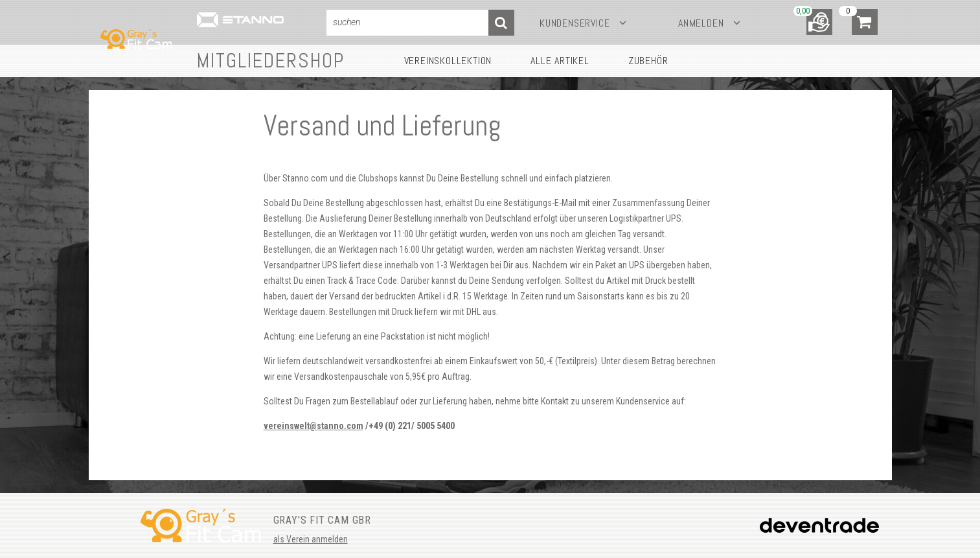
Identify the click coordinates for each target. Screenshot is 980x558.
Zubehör (648, 61)
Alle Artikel (560, 61)
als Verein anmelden (311, 539)
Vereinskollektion (448, 61)
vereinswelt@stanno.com (313, 426)
